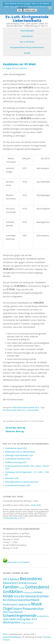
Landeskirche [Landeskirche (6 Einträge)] (24, 605)
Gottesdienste (27, 36)
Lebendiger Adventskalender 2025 (19, 455)
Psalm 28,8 (35, 505)
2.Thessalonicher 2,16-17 (14, 518)
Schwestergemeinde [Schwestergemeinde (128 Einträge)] (20, 616)
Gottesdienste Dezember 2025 (18, 459)
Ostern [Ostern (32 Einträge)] (17, 609)
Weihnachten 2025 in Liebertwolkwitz (20, 452)
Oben (5, 634)
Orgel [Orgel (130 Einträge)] (8, 609)
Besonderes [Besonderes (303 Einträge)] (31, 579)
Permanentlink (33, 410)
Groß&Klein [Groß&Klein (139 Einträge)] (13, 592)
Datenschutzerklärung (12, 637)
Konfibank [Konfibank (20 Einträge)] (33, 600)
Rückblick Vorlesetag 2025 (16, 462)
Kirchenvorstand (9, 410)
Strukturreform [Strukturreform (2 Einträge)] (43, 616)
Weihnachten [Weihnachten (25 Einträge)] (12, 622)
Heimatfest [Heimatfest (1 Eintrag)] (27, 593)
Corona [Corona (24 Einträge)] (22, 583)
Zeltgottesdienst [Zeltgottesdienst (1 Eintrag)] (27, 623)
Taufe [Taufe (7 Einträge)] (6, 619)
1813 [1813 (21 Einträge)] (6, 579)
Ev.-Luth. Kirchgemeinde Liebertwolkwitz (27, 19)
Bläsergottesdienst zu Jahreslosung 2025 (22, 482)
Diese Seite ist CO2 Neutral (16, 562)
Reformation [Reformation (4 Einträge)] (8, 612)
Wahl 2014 (21, 410)
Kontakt (27, 53)
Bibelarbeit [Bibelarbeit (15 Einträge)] (10, 583)
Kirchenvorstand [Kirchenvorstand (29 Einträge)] (14, 600)
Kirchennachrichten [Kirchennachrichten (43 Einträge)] (35, 596)
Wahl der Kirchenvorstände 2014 (26, 408)
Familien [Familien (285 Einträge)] (11, 587)
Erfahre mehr (30, 10)
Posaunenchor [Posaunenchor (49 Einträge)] (33, 609)
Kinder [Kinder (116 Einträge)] (8, 596)
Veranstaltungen (27, 31)
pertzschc (23, 68)
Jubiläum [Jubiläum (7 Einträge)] (38, 592)
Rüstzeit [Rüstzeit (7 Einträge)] (19, 612)
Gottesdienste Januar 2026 (16, 448)
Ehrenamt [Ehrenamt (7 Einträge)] (32, 583)
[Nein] (50, 8)
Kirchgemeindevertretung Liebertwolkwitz (27, 47)
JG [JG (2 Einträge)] (32, 593)
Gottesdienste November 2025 (18, 485)
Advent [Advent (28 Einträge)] (14, 579)
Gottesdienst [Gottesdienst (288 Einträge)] (37, 587)
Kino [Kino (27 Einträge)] (17, 596)
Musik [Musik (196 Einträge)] (36, 604)
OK (20, 10)
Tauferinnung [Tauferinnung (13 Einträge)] (17, 619)
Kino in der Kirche (27, 42)
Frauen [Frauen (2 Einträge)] (22, 588)
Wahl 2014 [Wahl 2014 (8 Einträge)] (31, 619)
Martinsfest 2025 (12, 478)
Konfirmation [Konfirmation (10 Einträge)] (10, 605)
